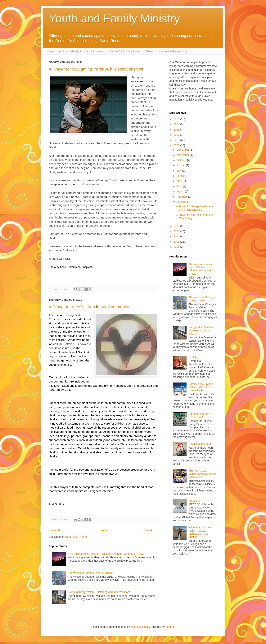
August (181, 165)
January (182, 202)
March (181, 192)
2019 (177, 226)
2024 (177, 124)
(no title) (194, 357)
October (182, 160)
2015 (177, 247)
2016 (177, 242)
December (183, 150)
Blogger (170, 627)
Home (49, 51)
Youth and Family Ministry (114, 18)
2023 (177, 130)
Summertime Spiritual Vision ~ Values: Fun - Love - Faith (202, 387)
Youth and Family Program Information (81, 51)
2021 (177, 140)
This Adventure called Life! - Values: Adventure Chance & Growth (107, 554)
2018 (177, 231)
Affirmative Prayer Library (174, 51)
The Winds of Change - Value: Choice (90, 573)
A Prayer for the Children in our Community (89, 307)
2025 (177, 119)
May (180, 181)
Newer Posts (57, 530)
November (183, 155)
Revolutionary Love (200, 444)
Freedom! (194, 501)
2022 (177, 135)
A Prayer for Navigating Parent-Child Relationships (96, 69)
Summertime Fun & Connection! (200, 415)
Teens (149, 51)
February (183, 197)
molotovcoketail (140, 627)
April (180, 186)
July (180, 171)
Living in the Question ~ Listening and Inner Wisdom (99, 592)
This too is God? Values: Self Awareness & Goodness (203, 474)
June (180, 176)
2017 (177, 236)
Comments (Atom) (76, 537)
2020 (177, 145)
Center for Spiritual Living (125, 51)
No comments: (61, 289)
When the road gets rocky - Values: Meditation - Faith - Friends (200, 532)
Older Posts (150, 530)
